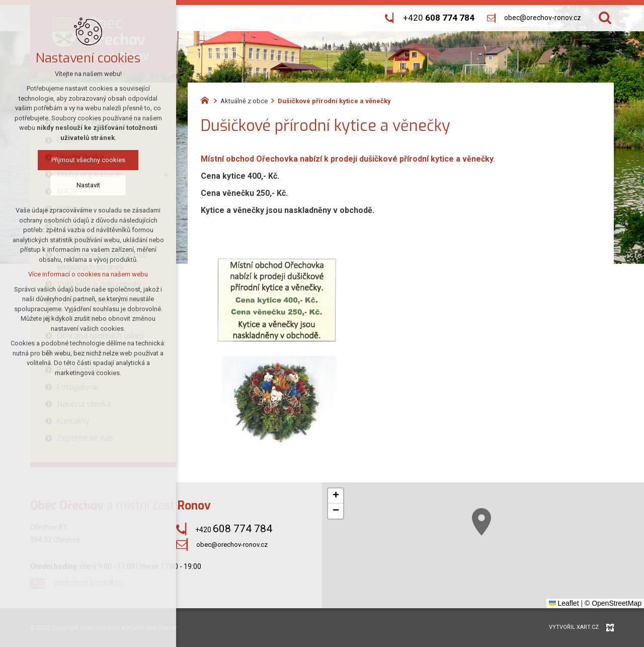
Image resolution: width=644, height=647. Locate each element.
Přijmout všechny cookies (88, 160)
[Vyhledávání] (605, 18)
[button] (481, 522)
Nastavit (88, 185)
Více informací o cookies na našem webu (88, 274)
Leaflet (564, 603)
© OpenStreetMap (613, 603)
